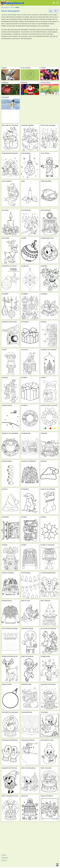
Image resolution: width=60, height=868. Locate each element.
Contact (4, 860)
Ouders (4, 855)
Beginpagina (5, 7)
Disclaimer (5, 858)
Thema (12, 7)
